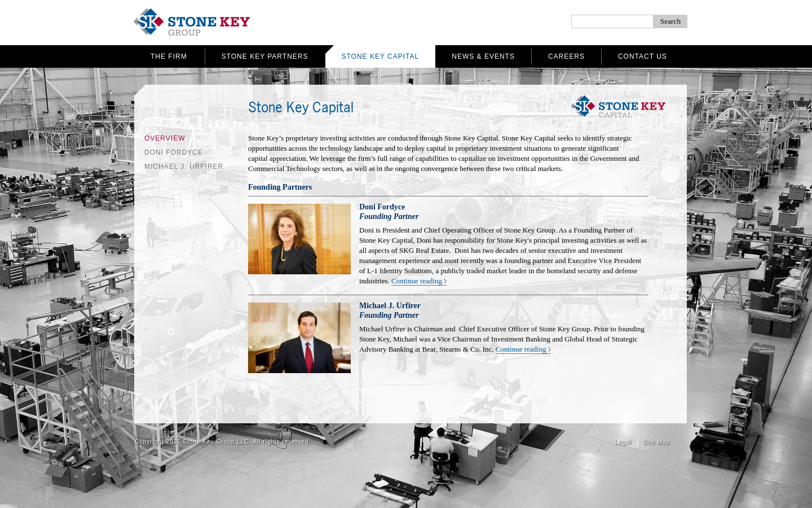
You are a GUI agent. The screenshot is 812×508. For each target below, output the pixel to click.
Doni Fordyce (174, 152)
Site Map (657, 442)
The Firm (169, 56)
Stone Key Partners (265, 56)
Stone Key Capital (381, 56)
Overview (165, 138)
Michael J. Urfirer (184, 167)
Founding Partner (389, 216)
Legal (623, 442)
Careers (566, 56)
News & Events (483, 56)
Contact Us (643, 56)
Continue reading (417, 281)
